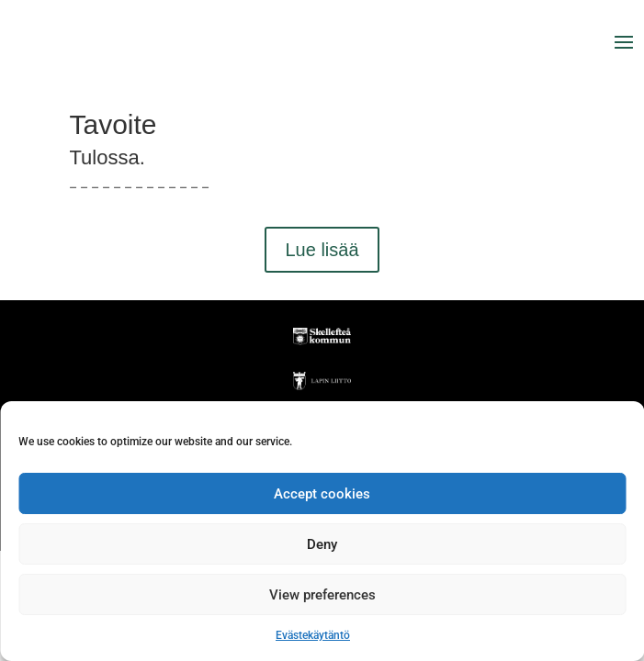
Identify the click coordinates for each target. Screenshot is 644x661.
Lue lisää (322, 250)
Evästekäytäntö (313, 635)
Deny (322, 544)
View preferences (322, 595)
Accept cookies (322, 494)
